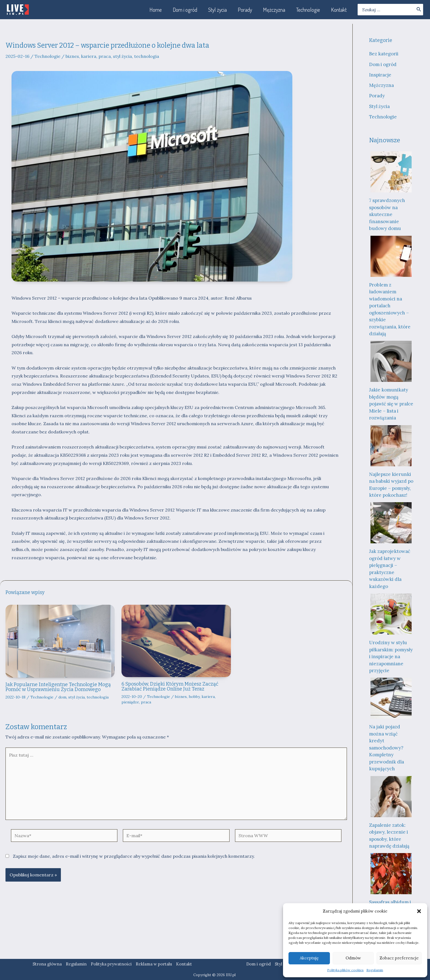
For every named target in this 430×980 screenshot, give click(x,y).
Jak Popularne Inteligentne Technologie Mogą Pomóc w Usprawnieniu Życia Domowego (58, 687)
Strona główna (47, 964)
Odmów (353, 958)
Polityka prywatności (111, 964)
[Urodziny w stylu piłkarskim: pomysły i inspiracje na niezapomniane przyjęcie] (391, 614)
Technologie (47, 56)
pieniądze (130, 702)
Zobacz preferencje (399, 958)
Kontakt (184, 964)
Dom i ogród (383, 64)
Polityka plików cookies (345, 970)
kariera (89, 56)
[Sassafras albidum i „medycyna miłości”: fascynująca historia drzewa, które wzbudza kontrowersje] (391, 874)
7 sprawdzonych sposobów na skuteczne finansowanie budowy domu (387, 214)
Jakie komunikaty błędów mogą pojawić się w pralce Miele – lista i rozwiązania (391, 404)
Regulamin (375, 970)
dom (62, 697)
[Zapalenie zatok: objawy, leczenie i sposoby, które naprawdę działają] (391, 797)
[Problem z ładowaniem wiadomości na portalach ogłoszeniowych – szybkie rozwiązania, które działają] (391, 256)
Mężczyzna (381, 85)
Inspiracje (380, 75)
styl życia (122, 56)
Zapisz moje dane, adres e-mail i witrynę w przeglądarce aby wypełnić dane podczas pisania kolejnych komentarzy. (134, 856)
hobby (194, 697)
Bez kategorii (384, 54)
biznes (72, 56)
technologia (147, 56)
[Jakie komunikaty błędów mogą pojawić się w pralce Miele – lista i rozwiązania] (391, 361)
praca (105, 56)
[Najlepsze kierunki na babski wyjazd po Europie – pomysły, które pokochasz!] (391, 446)
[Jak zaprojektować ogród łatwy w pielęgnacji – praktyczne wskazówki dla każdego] (391, 523)
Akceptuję (309, 958)
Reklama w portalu (154, 964)
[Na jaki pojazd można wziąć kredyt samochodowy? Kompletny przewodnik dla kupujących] (391, 698)
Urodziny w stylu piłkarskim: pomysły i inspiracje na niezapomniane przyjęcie (391, 657)
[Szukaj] (419, 9)
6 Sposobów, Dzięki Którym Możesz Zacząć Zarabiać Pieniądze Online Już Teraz (170, 686)
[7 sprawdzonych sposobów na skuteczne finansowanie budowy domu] (391, 172)
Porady (377, 96)
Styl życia (379, 106)
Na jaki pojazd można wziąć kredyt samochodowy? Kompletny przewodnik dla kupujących (387, 748)
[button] (419, 911)
